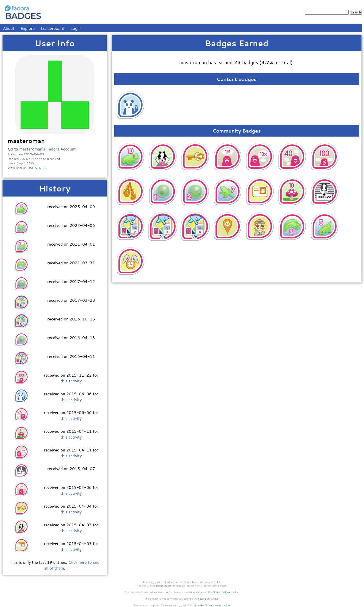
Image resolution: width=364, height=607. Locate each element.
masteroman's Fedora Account (47, 149)
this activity (71, 381)
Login (76, 28)
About (9, 28)
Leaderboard (53, 28)
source (202, 599)
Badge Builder (164, 586)
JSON (33, 168)
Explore (28, 28)
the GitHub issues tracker (215, 605)
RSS (42, 168)
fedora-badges (221, 592)
